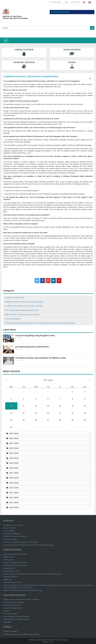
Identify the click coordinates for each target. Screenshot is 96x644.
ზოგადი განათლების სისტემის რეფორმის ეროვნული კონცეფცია (29, 545)
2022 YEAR (12, 448)
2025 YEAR (12, 434)
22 (73, 413)
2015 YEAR (12, 483)
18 (24, 413)
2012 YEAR (12, 498)
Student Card (8, 580)
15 (73, 406)
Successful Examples (10, 614)
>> (90, 380)
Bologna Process (9, 557)
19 (36, 413)
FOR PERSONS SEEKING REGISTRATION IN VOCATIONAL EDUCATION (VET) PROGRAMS (40, 323)
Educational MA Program (11, 571)
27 (11, 392)
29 (36, 392)
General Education (24, 52)
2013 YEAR (12, 493)
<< (6, 380)
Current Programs (9, 531)
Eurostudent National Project (12, 582)
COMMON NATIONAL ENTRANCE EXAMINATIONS (24, 302)
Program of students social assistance (16, 563)
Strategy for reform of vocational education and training (21, 599)
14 (60, 406)
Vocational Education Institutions (14, 602)
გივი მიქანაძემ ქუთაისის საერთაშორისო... (33, 347)
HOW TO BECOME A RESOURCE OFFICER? (22, 310)
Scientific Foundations (10, 631)
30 (48, 392)
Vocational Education (24, 65)
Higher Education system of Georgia (15, 554)
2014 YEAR (12, 488)
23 (85, 413)
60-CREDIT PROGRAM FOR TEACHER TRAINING (24, 306)
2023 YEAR (12, 443)
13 (48, 406)
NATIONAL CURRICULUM (14, 297)
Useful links (55, 2)
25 (24, 420)
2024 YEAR (12, 438)
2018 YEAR (12, 468)
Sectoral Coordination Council (13, 608)
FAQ (66, 2)
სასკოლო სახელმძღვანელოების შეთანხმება (21, 542)
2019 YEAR (12, 463)
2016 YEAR (12, 478)
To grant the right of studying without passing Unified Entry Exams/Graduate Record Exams (33, 574)
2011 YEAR (12, 503)
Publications (7, 622)
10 (11, 406)
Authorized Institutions (10, 577)
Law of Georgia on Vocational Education (16, 617)
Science (72, 65)
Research (6, 611)
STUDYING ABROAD (13, 319)
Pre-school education (10, 539)
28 (24, 392)
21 (60, 413)
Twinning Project (9, 560)
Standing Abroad (9, 568)
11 (24, 406)
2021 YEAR (12, 453)
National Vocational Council (12, 605)
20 (48, 413)
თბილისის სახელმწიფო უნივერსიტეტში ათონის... (36, 336)
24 (11, 420)
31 (60, 392)
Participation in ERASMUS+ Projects (15, 565)
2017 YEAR (12, 473)
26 (36, 420)
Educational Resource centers (13, 525)
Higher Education (72, 52)
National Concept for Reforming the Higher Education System (23, 590)
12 (36, 406)
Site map (75, 2)
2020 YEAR (12, 458)
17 (11, 413)
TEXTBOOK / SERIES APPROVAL (15, 536)
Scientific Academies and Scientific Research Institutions (21, 634)
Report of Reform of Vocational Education (16, 619)
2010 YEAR (12, 508)
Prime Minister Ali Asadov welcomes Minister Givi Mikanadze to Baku (40, 358)
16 (85, 406)
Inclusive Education (10, 528)
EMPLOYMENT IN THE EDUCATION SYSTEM (22, 315)
